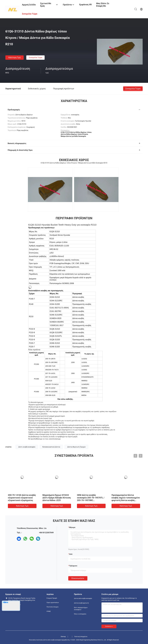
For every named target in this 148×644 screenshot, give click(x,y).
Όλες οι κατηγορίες (80, 614)
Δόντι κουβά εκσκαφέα (27, 447)
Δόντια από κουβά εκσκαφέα (83, 598)
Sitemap (63, 637)
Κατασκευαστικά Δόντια (51, 447)
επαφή (49, 611)
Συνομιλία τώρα (36, 58)
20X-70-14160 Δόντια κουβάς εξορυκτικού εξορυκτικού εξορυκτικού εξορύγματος (22, 498)
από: (71, 554)
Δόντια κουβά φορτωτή (81, 603)
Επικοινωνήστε (78, 578)
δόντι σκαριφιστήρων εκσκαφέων (81, 609)
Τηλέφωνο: (73, 566)
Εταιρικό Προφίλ (52, 598)
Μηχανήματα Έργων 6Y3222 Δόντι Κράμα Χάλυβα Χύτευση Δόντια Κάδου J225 (57, 498)
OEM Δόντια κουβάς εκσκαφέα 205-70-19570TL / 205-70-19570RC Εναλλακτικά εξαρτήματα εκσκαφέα (91, 500)
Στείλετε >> (109, 626)
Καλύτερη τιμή (14, 58)
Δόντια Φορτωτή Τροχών (76, 447)
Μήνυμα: (72, 527)
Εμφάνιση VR (85, 5)
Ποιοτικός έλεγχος (53, 607)
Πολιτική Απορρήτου (81, 637)
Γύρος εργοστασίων (53, 603)
